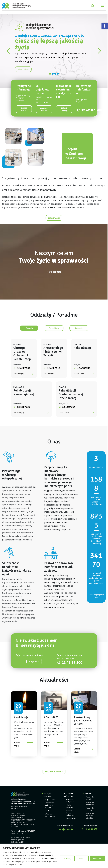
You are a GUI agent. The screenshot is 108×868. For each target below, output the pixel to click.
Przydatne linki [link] (71, 818)
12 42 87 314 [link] (69, 407)
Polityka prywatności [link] (70, 806)
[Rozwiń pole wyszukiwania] (93, 6)
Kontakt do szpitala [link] (90, 798)
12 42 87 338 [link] (84, 368)
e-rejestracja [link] (66, 829)
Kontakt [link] (88, 794)
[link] (105, 26)
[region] (54, 856)
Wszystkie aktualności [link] (54, 771)
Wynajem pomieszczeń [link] (50, 815)
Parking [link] (48, 811)
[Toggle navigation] (102, 6)
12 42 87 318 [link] (54, 368)
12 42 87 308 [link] (24, 368)
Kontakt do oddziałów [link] (90, 804)
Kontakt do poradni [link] (90, 809)
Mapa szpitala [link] (50, 800)
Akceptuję (97, 858)
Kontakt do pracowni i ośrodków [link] (90, 816)
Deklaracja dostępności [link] (70, 801)
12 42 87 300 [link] (92, 110)
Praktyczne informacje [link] (48, 795)
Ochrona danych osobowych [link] (70, 813)
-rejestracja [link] (34, 661)
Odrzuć (82, 858)
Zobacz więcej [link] (19, 374)
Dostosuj (67, 858)
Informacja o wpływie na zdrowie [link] (50, 805)
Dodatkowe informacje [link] (69, 795)
